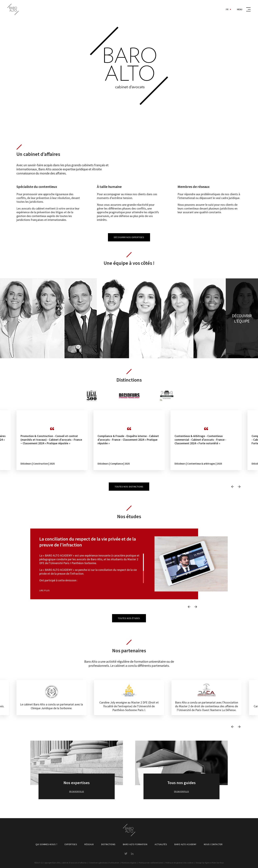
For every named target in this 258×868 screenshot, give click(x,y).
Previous (232, 487)
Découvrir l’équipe (242, 318)
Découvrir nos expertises (129, 237)
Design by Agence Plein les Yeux (210, 863)
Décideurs (26, 464)
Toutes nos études (129, 618)
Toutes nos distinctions (129, 487)
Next (239, 487)
